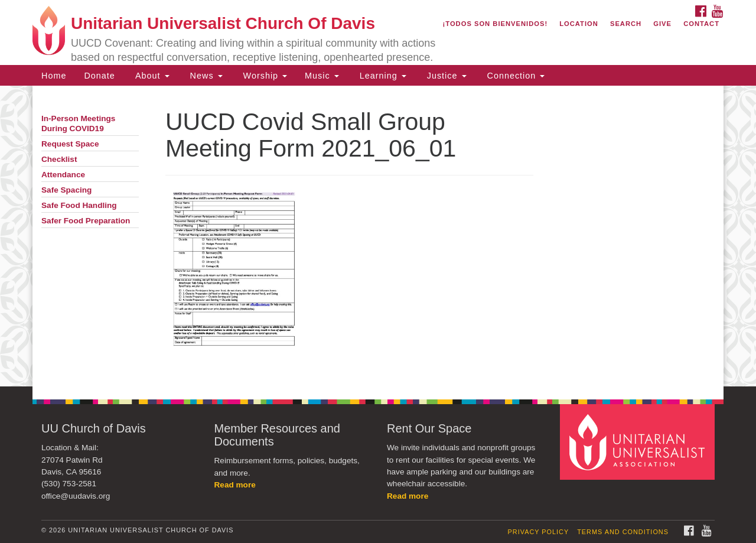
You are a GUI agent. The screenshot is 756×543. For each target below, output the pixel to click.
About (151, 76)
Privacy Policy (539, 532)
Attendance (63, 175)
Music (322, 76)
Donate (99, 76)
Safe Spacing (66, 190)
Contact (701, 24)
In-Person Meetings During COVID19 (78, 123)
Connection (515, 76)
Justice (445, 76)
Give (662, 24)
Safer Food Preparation (86, 221)
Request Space (70, 144)
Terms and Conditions (623, 532)
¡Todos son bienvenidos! (496, 24)
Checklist (59, 159)
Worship (264, 76)
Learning (382, 76)
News (205, 76)
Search (626, 24)
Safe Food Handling (79, 205)
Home (54, 76)
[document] (378, 236)
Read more (235, 485)
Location (579, 24)
